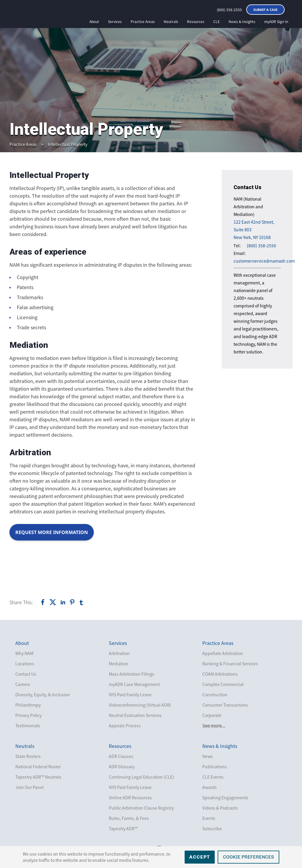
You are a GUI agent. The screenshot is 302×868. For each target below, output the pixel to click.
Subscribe (212, 828)
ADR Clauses (121, 756)
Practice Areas (143, 22)
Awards (210, 787)
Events (209, 818)
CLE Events (213, 777)
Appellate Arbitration (223, 653)
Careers (23, 684)
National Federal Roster (38, 767)
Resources (196, 22)
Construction (215, 695)
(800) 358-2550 (229, 10)
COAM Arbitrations (220, 674)
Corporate (212, 715)
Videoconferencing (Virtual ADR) (140, 705)
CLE (216, 22)
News (208, 756)
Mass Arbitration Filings (132, 674)
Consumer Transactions (225, 705)
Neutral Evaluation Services (135, 715)
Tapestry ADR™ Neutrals (38, 777)
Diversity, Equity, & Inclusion (43, 695)
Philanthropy (28, 705)
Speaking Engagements (225, 797)
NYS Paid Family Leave (130, 695)
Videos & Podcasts (220, 808)
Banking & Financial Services (230, 664)
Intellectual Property (68, 144)
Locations (25, 664)
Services (115, 22)
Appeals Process (125, 725)
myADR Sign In (276, 22)
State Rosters (28, 756)
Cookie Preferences (248, 857)
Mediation (119, 664)
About (94, 22)
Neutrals (171, 22)
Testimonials (28, 725)
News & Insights (242, 22)
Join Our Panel (29, 787)
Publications (215, 767)
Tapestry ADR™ (123, 828)
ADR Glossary (122, 767)
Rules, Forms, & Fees (129, 818)
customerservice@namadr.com (264, 261)
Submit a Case (265, 10)
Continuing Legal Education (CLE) (141, 777)
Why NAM (24, 653)
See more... (214, 726)
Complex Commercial (223, 684)
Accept (200, 857)
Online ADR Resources (130, 797)
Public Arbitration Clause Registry (141, 808)
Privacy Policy (28, 715)
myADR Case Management (134, 684)
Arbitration (119, 653)
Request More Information (52, 532)
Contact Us (26, 674)
